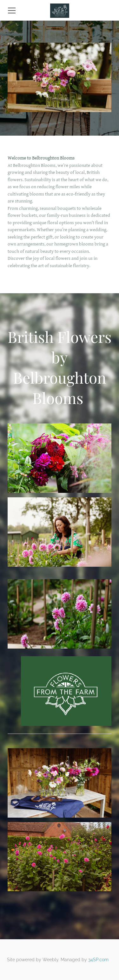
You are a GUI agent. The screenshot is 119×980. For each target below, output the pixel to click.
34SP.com (98, 960)
